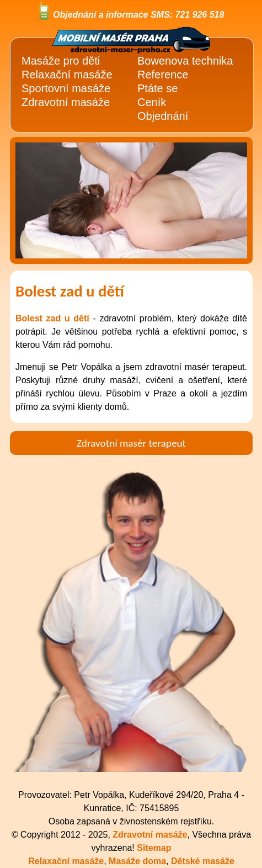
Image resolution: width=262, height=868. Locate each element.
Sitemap (154, 848)
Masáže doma (137, 861)
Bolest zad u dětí (52, 318)
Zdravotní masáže (66, 102)
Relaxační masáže (67, 75)
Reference (163, 75)
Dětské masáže (203, 861)
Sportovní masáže (66, 88)
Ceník (152, 102)
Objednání (163, 116)
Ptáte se (157, 88)
